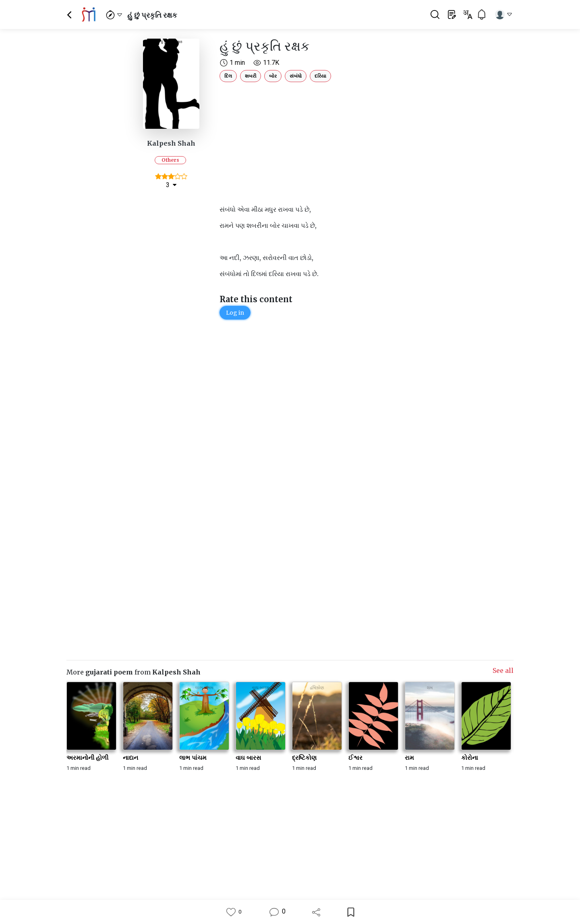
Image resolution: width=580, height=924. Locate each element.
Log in (235, 313)
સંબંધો (296, 76)
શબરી (251, 76)
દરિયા (320, 76)
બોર (273, 76)
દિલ (228, 76)
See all (503, 670)
